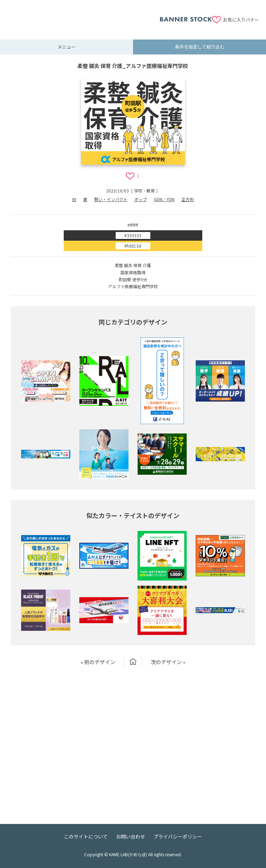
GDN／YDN (164, 199)
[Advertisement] (83, 16)
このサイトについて (86, 836)
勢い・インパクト (111, 199)
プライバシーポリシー (178, 836)
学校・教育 (144, 191)
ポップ (141, 199)
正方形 (188, 199)
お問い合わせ (131, 836)
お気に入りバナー (241, 20)
